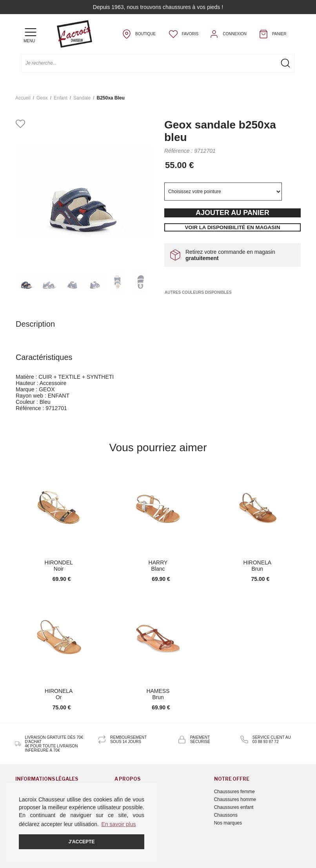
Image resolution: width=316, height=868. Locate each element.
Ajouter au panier (232, 213)
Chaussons (226, 815)
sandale (82, 98)
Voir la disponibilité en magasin (232, 227)
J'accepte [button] (82, 842)
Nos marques (228, 823)
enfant (61, 98)
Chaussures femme (234, 792)
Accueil (23, 98)
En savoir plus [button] (119, 824)
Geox (42, 98)
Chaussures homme (235, 799)
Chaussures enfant (234, 807)
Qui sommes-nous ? (135, 792)
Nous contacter (130, 799)
